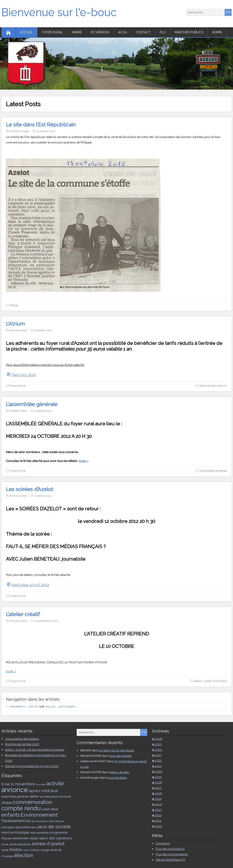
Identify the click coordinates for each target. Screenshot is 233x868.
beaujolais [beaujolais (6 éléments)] (51, 796)
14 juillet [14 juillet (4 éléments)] (41, 784)
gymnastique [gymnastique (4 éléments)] (40, 821)
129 (47, 706)
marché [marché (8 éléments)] (8, 833)
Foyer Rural (52, 32)
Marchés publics (189, 32)
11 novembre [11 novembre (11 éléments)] (23, 784)
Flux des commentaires (172, 854)
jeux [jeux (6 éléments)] (34, 827)
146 (61, 706)
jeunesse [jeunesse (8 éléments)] (23, 827)
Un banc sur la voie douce (116, 750)
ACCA (122, 32)
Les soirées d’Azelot (30, 489)
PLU (163, 32)
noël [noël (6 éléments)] (33, 833)
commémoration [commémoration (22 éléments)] (32, 802)
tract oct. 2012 (24, 375)
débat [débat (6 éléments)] (54, 809)
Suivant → (71, 706)
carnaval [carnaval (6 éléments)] (65, 796)
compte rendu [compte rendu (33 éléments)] (21, 808)
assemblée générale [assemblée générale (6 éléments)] (15, 796)
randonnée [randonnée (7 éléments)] (20, 838)
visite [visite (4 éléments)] (26, 850)
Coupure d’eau (117, 778)
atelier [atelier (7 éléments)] (34, 796)
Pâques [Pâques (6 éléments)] (6, 838)
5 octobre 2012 (43, 330)
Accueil (26, 32)
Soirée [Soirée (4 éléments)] (5, 844)
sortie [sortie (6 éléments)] (5, 850)
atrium (223, 386)
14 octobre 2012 (46, 131)
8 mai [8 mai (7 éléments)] (5, 784)
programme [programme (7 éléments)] (59, 833)
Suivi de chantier (120, 756)
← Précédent (15, 706)
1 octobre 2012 (43, 411)
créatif (207, 681)
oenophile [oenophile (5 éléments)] (43, 833)
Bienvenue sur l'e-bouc (59, 12)
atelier (198, 681)
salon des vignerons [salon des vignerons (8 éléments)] (55, 838)
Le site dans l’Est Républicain (41, 124)
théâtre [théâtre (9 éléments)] (16, 850)
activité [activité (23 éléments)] (55, 783)
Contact (143, 32)
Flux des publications (170, 849)
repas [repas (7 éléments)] (34, 838)
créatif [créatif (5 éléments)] (46, 809)
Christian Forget (19, 131)
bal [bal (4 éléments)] (42, 797)
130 (53, 706)
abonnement (208, 386)
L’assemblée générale (32, 404)
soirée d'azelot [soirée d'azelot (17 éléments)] (48, 844)
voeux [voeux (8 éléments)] (35, 850)
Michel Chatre (18, 330)
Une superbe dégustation (22, 739)
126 (31, 706)
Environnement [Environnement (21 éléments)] (39, 815)
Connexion (163, 843)
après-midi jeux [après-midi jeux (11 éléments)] (44, 791)
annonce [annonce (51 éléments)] (15, 790)
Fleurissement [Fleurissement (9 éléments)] (13, 821)
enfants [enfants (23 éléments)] (11, 815)
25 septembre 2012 (46, 621)
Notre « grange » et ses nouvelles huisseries (35, 750)
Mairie (77, 32)
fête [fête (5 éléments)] (28, 821)
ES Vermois (100, 32)
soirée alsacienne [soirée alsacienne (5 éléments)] (20, 844)
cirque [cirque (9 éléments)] (6, 803)
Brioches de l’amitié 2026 (22, 744)
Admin (217, 32)
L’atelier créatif (23, 614)
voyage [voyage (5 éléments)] (45, 850)
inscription (220, 681)
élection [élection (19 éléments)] (24, 855)
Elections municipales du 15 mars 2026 (32, 766)
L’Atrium (15, 324)
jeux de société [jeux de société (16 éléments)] (54, 827)
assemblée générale (213, 471)
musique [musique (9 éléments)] (22, 832)
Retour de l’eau (119, 772)
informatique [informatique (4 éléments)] (56, 821)
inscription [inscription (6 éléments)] (8, 827)
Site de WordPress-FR (170, 860)
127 (36, 706)
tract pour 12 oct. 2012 (30, 585)
